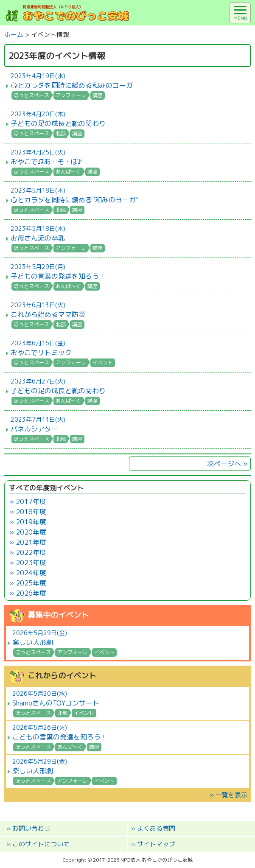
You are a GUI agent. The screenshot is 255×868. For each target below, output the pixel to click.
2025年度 (31, 583)
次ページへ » (227, 464)
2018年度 (31, 512)
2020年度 (31, 532)
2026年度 (31, 593)
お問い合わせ (31, 828)
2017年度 (31, 501)
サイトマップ (156, 844)
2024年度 (31, 573)
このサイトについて (41, 844)
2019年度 (31, 522)
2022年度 (31, 552)
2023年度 (31, 563)
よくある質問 (156, 828)
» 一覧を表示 (228, 795)
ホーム (14, 35)
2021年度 (31, 542)
